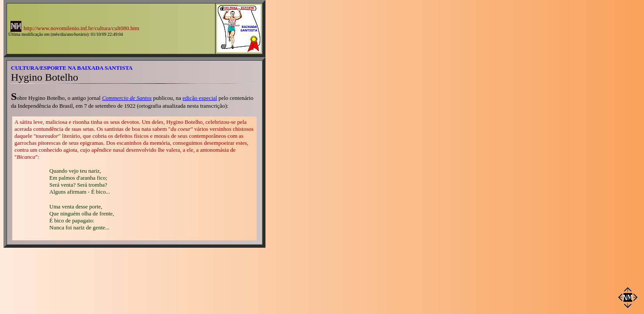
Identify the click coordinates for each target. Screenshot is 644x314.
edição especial (200, 98)
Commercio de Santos (127, 98)
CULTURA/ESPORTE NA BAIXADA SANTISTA (72, 68)
